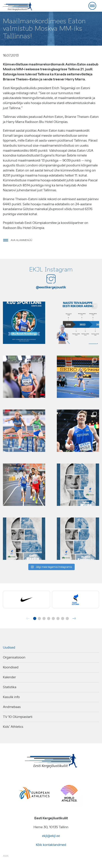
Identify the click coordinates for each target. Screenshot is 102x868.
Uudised (9, 648)
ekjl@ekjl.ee (51, 836)
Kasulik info (11, 697)
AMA (6, 856)
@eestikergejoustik (51, 287)
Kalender (9, 677)
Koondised (11, 667)
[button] (35, 618)
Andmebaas (12, 707)
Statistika (10, 687)
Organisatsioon (14, 657)
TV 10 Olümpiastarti (18, 717)
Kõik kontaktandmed (51, 845)
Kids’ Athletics (13, 727)
